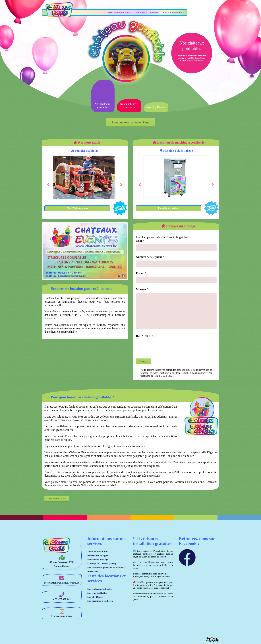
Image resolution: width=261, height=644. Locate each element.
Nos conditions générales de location (105, 568)
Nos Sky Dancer (95, 597)
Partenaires (93, 572)
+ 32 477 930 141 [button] (62, 596)
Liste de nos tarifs (57, 498)
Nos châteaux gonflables (100, 589)
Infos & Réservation (172, 12)
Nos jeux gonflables (97, 593)
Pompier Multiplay (85, 151)
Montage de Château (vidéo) (102, 564)
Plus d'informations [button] (77, 208)
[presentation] (163, 347)
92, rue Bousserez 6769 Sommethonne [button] (62, 561)
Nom (140, 241)
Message (142, 289)
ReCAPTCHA (145, 336)
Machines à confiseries (147, 12)
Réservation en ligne (98, 556)
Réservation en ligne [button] (62, 613)
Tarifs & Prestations (98, 551)
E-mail (141, 273)
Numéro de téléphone (150, 257)
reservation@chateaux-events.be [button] (62, 580)
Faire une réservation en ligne (130, 122)
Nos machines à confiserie (100, 601)
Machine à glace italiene (176, 151)
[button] (48, 184)
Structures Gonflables (119, 12)
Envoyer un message (98, 560)
